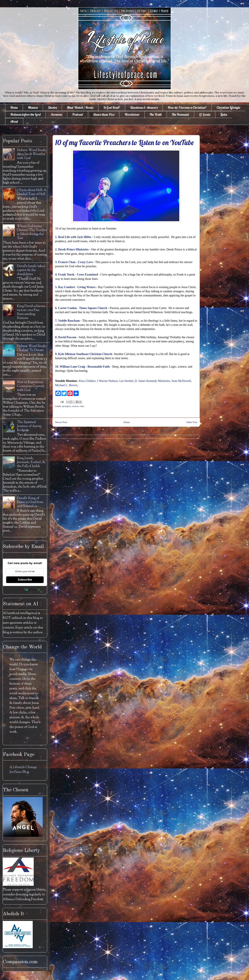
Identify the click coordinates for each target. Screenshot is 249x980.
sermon (75, 406)
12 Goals (205, 114)
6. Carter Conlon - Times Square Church (82, 308)
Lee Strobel (126, 381)
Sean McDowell (181, 381)
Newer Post (61, 422)
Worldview (132, 114)
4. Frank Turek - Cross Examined (76, 274)
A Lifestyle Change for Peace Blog (23, 770)
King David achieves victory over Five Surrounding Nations (31, 312)
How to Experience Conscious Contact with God (31, 386)
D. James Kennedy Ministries (152, 381)
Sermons (56, 114)
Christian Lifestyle (228, 107)
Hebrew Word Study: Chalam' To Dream (32, 348)
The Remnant (180, 114)
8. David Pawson (66, 337)
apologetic (67, 406)
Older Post (192, 422)
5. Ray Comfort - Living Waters (75, 287)
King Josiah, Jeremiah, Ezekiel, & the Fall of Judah (31, 462)
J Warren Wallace (107, 381)
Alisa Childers (87, 381)
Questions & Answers (144, 107)
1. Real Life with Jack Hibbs (73, 237)
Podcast (78, 114)
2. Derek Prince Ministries (72, 249)
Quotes (52, 107)
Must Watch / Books (80, 107)
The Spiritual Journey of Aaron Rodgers (29, 426)
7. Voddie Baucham (68, 321)
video (82, 406)
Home (14, 107)
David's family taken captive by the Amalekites (31, 270)
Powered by (25, 590)
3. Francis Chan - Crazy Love (74, 262)
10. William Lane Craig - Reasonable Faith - (83, 367)
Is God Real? (112, 107)
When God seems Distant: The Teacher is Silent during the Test (32, 232)
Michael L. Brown (66, 385)
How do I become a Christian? (187, 107)
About (14, 121)
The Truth (156, 114)
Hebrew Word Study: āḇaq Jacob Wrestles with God (32, 154)
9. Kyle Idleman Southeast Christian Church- (84, 354)
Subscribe (25, 580)
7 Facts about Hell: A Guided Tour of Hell (32, 192)
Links (224, 114)
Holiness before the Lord (25, 114)
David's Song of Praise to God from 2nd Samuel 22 (30, 502)
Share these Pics (104, 114)
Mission (33, 107)
